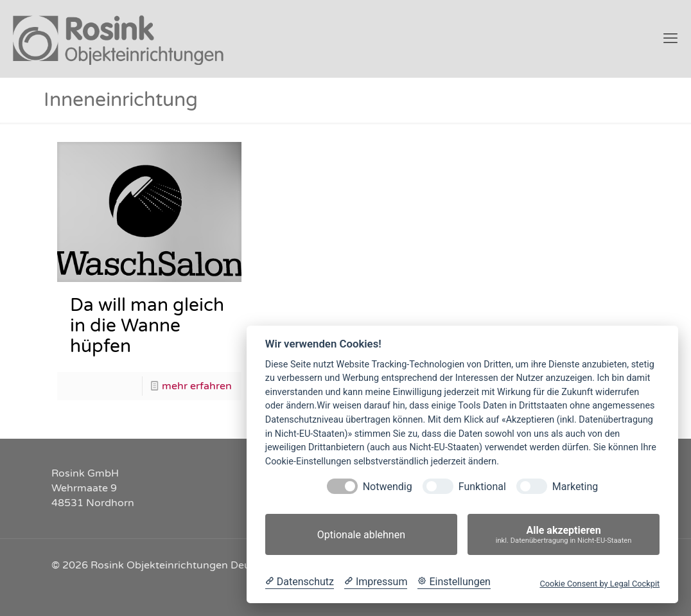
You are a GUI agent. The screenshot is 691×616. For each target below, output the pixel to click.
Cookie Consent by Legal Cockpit (599, 584)
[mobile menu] (670, 39)
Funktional (482, 487)
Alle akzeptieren (564, 535)
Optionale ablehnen (361, 535)
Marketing (575, 487)
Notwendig (388, 487)
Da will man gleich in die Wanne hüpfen (147, 326)
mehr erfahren (197, 386)
